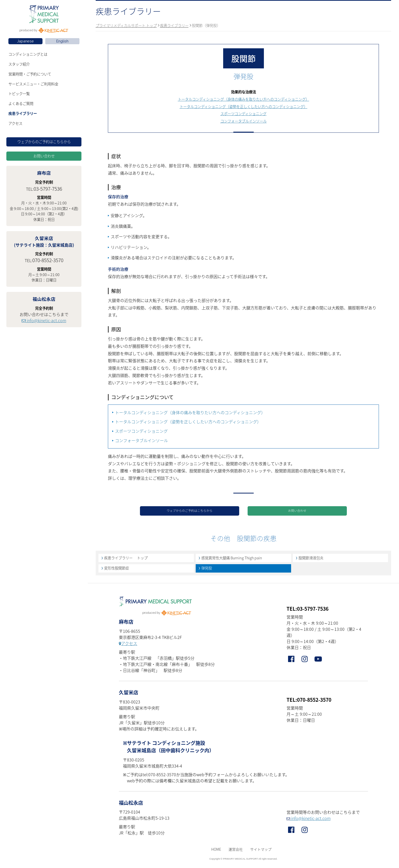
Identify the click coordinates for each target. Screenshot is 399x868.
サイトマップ (261, 851)
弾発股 (207, 570)
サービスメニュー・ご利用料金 (33, 84)
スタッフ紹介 (19, 64)
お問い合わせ (44, 156)
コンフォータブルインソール (244, 121)
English (62, 41)
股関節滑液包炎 (311, 560)
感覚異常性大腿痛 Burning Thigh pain (232, 560)
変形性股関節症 (117, 570)
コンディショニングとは (28, 54)
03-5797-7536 (48, 189)
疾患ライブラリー (23, 113)
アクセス (15, 123)
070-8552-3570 (48, 260)
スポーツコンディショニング (243, 114)
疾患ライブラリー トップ (126, 560)
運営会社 (236, 851)
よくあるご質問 (21, 103)
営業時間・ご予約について (30, 74)
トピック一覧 (19, 94)
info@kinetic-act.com (44, 320)
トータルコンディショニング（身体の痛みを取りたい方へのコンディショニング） (244, 99)
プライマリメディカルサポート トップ (126, 25)
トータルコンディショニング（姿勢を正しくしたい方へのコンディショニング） (244, 107)
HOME (216, 851)
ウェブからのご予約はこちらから (44, 142)
